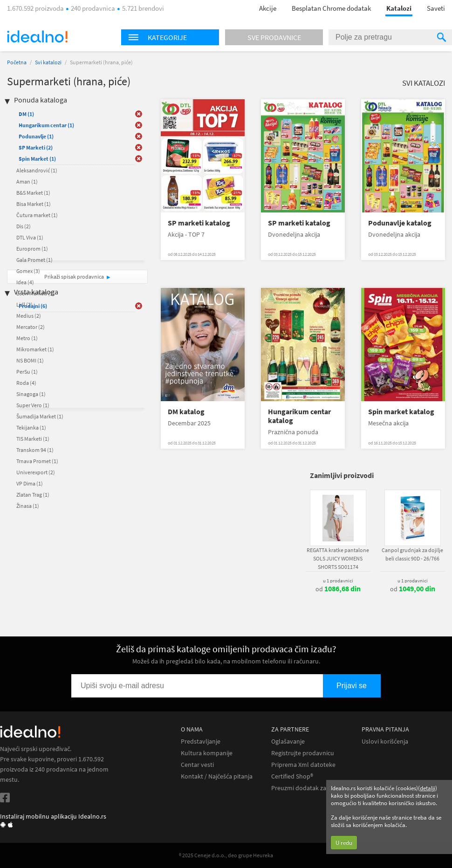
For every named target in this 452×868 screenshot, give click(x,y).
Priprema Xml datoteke (303, 765)
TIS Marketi (33, 439)
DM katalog (186, 412)
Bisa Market (34, 204)
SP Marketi (36, 147)
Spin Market (37, 159)
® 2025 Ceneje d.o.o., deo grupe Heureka (226, 855)
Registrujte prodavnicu (303, 753)
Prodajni (33, 306)
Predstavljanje (201, 742)
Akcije (268, 8)
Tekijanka (31, 427)
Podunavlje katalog (400, 223)
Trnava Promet (37, 461)
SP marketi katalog (199, 223)
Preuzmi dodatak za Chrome (311, 788)
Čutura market (37, 215)
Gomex (28, 271)
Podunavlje (36, 136)
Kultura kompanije (207, 753)
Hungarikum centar (46, 125)
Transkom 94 (35, 450)
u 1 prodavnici (338, 581)
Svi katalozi (48, 62)
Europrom (32, 249)
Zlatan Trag (33, 495)
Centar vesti (197, 765)
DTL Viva (30, 237)
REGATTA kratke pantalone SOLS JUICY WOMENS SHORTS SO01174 (338, 558)
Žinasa (28, 506)
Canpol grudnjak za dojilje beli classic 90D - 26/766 (412, 554)
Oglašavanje (288, 742)
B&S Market (33, 193)
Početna (17, 62)
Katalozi (399, 8)
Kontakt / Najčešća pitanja (217, 776)
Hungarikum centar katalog (299, 416)
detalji (428, 788)
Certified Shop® (292, 776)
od (338, 589)
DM (26, 114)
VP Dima (30, 483)
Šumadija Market (40, 416)
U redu (344, 843)
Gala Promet (34, 260)
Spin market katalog (401, 412)
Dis (24, 226)
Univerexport (36, 472)
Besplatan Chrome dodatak (331, 8)
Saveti (436, 8)
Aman (27, 181)
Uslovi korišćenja (385, 742)
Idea (25, 282)
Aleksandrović (37, 170)
